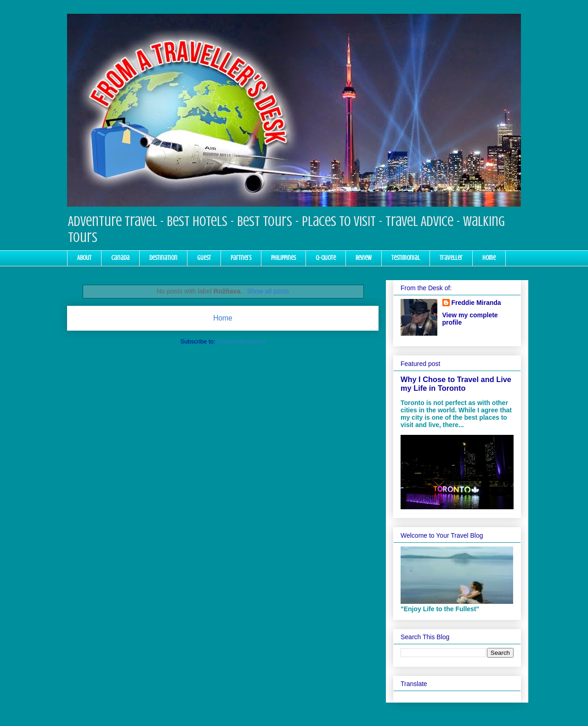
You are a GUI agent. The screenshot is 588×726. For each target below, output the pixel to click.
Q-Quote (326, 258)
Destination (163, 258)
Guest (204, 258)
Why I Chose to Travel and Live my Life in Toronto (456, 384)
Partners (241, 258)
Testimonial (406, 258)
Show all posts (268, 291)
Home (489, 258)
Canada (120, 258)
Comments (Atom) (241, 341)
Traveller (451, 258)
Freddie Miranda (476, 303)
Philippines (283, 258)
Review (364, 258)
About (84, 258)
